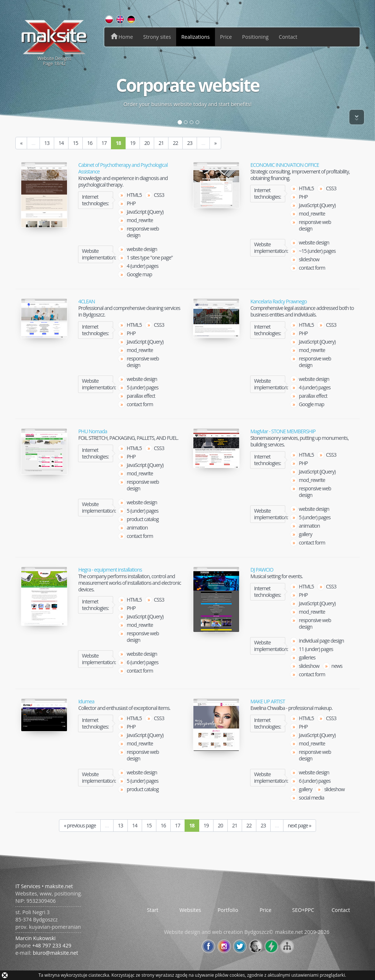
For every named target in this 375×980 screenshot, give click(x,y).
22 (175, 143)
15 (75, 143)
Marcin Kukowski (36, 938)
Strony (157, 37)
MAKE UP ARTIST (268, 702)
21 (161, 143)
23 (190, 143)
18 (118, 143)
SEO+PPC (303, 910)
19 (133, 143)
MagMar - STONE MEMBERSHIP (283, 431)
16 (90, 143)
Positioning (255, 37)
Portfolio (228, 910)
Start (153, 910)
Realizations (196, 37)
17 (104, 143)
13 (47, 143)
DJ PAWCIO (262, 570)
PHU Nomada (93, 431)
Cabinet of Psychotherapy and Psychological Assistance (123, 168)
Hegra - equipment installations (110, 570)
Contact (288, 37)
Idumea (86, 702)
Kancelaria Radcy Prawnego (279, 302)
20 (147, 143)
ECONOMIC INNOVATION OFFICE (285, 165)
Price (226, 37)
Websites (190, 910)
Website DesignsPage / (54, 42)
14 (61, 143)
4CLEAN (87, 302)
